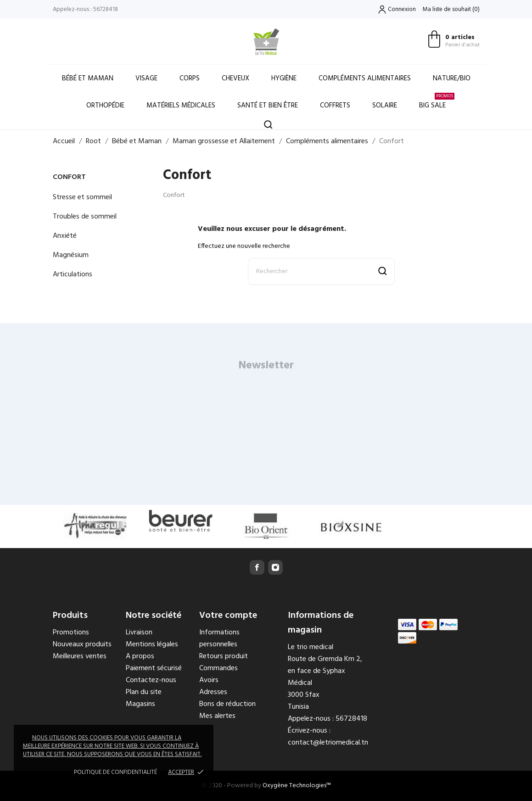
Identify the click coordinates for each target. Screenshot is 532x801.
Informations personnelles (219, 639)
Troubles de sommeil (85, 217)
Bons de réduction (227, 704)
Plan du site (144, 692)
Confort (69, 177)
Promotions (71, 633)
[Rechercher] (321, 272)
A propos (140, 656)
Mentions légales (152, 644)
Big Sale (437, 102)
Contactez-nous (151, 680)
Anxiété (65, 236)
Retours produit (224, 656)
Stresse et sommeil (82, 197)
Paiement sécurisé (154, 668)
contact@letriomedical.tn (328, 743)
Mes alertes (217, 716)
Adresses (213, 692)
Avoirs (209, 680)
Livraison (139, 633)
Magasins (140, 704)
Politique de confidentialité (115, 772)
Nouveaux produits (82, 644)
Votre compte (228, 616)
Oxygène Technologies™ (297, 786)
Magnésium (71, 255)
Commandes (218, 668)
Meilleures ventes (80, 656)
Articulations (73, 274)
